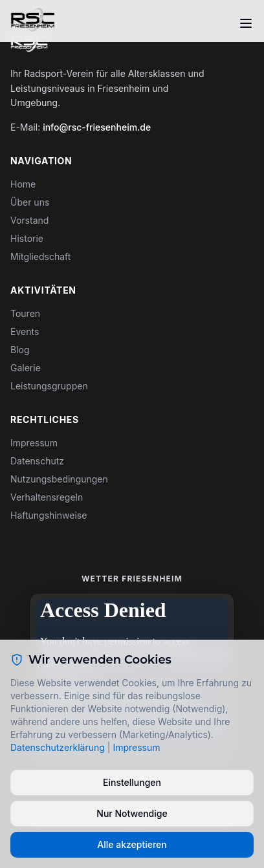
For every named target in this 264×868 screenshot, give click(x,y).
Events (25, 331)
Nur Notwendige (132, 813)
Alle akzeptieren (132, 844)
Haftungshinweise (49, 515)
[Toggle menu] (246, 23)
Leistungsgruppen (49, 386)
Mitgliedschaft (40, 256)
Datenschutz (37, 461)
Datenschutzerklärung (58, 747)
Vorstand (29, 220)
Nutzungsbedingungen (59, 479)
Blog (20, 350)
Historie (27, 238)
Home (23, 184)
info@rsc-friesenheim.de (97, 127)
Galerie (26, 368)
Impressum (34, 443)
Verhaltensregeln (47, 497)
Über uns (30, 202)
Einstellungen (132, 782)
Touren (25, 313)
